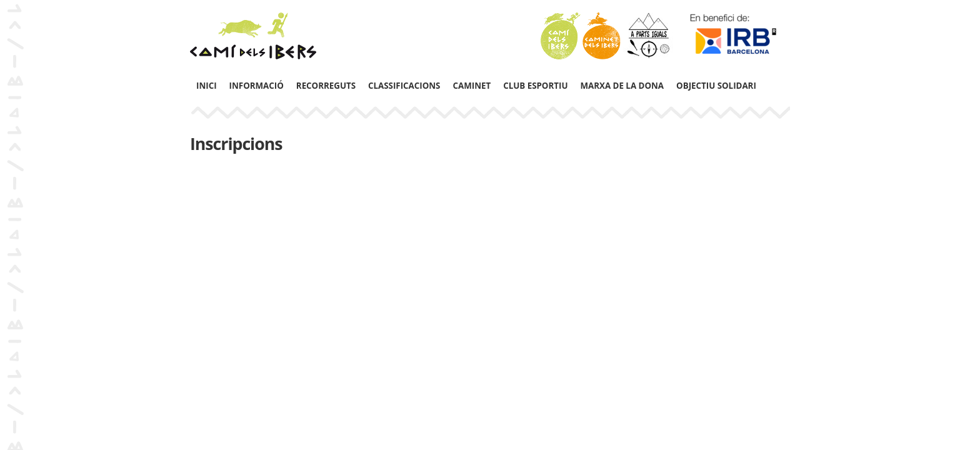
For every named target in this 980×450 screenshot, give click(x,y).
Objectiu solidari (716, 86)
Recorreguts (326, 86)
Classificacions (404, 86)
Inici (207, 86)
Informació (257, 86)
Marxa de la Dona (622, 86)
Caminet (472, 86)
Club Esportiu (535, 86)
